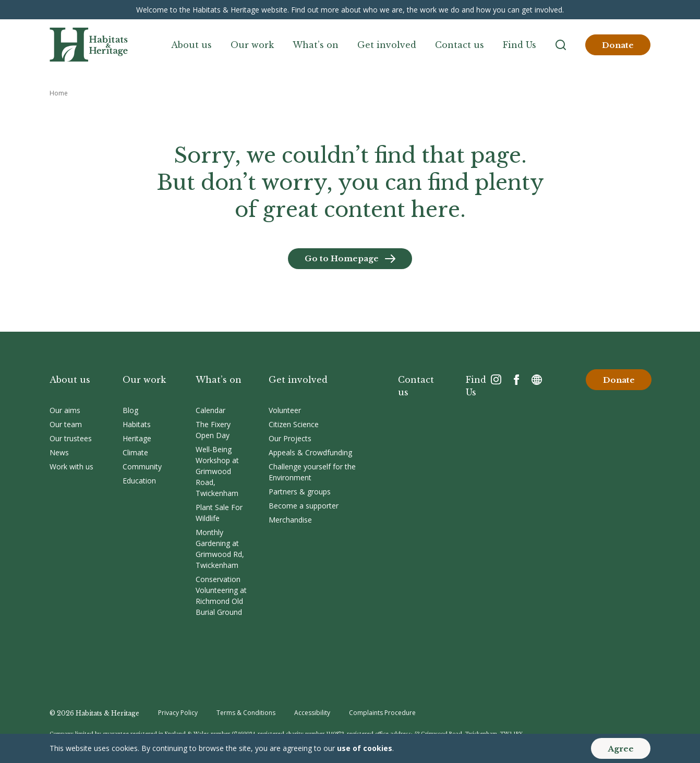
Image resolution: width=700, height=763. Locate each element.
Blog (130, 410)
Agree (621, 749)
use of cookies (365, 748)
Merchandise (290, 520)
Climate (135, 452)
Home (59, 93)
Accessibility (312, 713)
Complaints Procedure (382, 713)
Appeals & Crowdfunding (310, 452)
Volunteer (285, 410)
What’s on (316, 45)
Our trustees (71, 438)
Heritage (137, 438)
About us (191, 45)
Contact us (460, 45)
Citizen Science (294, 424)
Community (142, 467)
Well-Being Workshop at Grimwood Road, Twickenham (217, 471)
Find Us (520, 45)
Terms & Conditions (246, 713)
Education (139, 481)
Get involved (387, 45)
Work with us (71, 467)
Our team (66, 424)
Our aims (65, 410)
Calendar (210, 410)
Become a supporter (304, 506)
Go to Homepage (342, 258)
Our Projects (290, 438)
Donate (618, 45)
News (59, 452)
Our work (252, 45)
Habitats (137, 424)
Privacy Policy (178, 713)
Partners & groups (300, 492)
